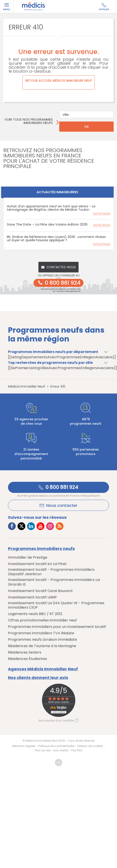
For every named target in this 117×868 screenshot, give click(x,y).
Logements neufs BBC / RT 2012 (35, 614)
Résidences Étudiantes (28, 659)
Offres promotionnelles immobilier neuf (42, 620)
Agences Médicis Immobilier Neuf (43, 669)
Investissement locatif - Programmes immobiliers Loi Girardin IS (54, 582)
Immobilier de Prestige (28, 557)
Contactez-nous (58, 267)
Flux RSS (77, 750)
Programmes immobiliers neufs (41, 549)
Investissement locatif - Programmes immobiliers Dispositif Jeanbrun (51, 572)
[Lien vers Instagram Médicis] (50, 526)
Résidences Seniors (25, 652)
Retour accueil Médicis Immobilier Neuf (59, 81)
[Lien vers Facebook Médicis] (12, 526)
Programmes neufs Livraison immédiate (43, 640)
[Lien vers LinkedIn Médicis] (31, 526)
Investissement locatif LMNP (32, 597)
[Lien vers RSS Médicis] (60, 526)
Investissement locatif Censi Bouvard (40, 591)
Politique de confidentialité (56, 746)
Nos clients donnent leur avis (38, 678)
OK (86, 127)
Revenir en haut (58, 763)
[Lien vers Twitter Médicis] (21, 526)
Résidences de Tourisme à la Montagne (42, 646)
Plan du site (43, 750)
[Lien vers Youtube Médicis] (41, 526)
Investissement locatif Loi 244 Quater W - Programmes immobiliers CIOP (56, 605)
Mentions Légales (24, 746)
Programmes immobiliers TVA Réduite (41, 633)
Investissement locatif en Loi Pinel (37, 564)
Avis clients (61, 750)
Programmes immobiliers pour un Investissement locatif (57, 627)
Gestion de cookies (90, 746)
